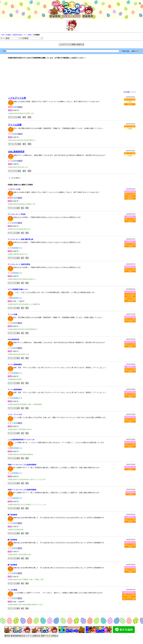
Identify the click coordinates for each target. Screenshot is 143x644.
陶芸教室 (130, 104)
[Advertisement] (71, 75)
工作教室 (130, 196)
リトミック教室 (130, 294)
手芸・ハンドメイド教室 (129, 599)
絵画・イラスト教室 (130, 100)
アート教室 (28, 35)
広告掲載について (130, 92)
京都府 (8, 35)
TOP (3, 35)
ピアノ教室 (130, 296)
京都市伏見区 (17, 35)
